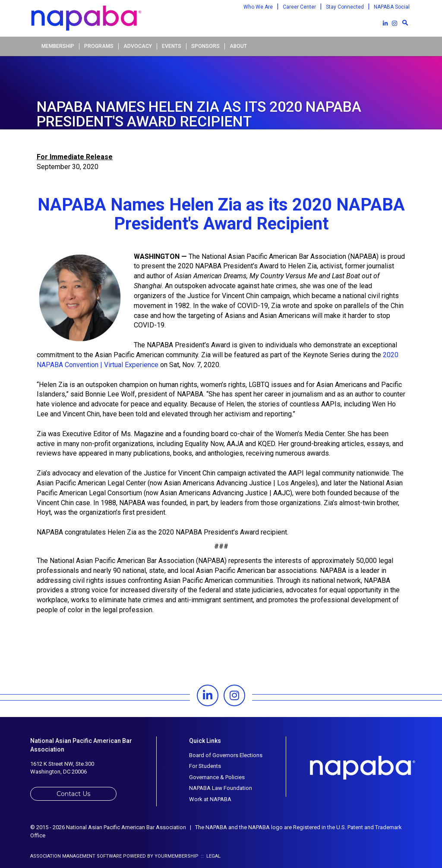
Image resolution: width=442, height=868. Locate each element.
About (238, 46)
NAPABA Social (392, 7)
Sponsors (205, 46)
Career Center (299, 7)
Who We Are (258, 7)
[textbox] (405, 22)
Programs (99, 46)
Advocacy (138, 46)
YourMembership (177, 856)
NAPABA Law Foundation (221, 788)
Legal (213, 856)
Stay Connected (345, 7)
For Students (205, 766)
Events (172, 46)
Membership (58, 46)
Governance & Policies (217, 777)
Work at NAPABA (210, 799)
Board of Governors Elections (226, 755)
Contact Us (73, 794)
